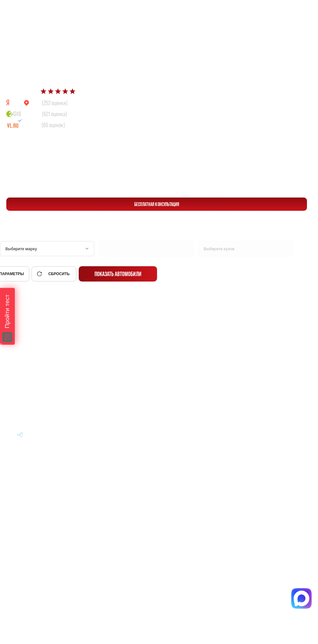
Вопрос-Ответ (253, 366)
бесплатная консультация (157, 204)
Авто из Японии (172, 366)
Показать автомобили (118, 274)
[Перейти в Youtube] (20, 434)
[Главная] (25, 348)
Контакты (248, 401)
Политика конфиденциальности (181, 531)
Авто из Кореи (170, 349)
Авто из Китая (169, 383)
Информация (252, 349)
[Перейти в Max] (284, 10)
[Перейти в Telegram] (299, 10)
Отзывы (246, 383)
